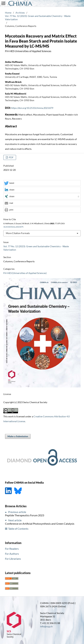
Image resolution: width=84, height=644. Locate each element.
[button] (42, 183)
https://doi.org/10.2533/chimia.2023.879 (32, 108)
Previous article (17, 512)
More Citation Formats (18, 233)
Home (8, 13)
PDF (11, 157)
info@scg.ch (46, 626)
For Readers (12, 549)
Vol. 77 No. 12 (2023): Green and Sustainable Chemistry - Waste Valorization (38, 18)
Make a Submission (18, 436)
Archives (20, 13)
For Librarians (13, 559)
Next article (15, 520)
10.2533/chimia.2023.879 (13, 227)
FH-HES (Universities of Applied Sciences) (25, 273)
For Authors (12, 554)
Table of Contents (18, 529)
